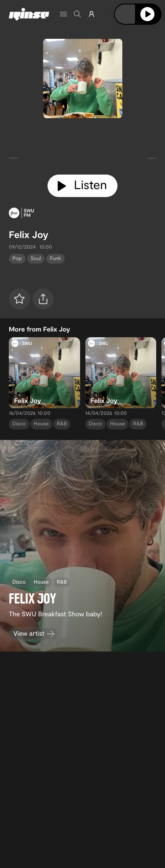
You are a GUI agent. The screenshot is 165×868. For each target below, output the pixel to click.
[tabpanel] (82, 145)
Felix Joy (29, 235)
